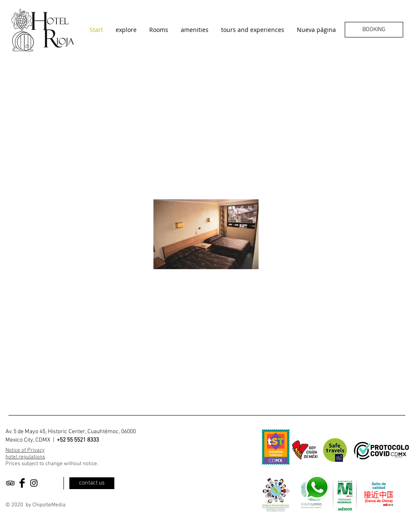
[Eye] (317, 487)
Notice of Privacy (25, 450)
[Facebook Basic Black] (22, 483)
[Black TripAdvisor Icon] (10, 483)
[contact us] (92, 483)
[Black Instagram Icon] (34, 483)
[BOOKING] (374, 30)
